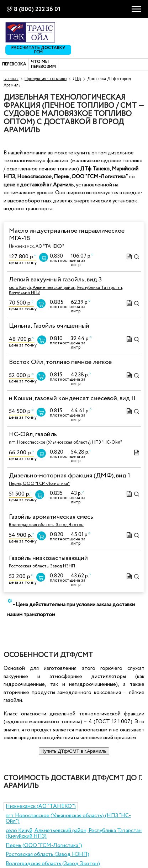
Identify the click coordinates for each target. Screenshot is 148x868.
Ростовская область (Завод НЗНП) (47, 854)
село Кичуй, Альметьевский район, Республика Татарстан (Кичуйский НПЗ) (74, 834)
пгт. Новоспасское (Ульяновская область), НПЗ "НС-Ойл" (65, 442)
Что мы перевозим (43, 65)
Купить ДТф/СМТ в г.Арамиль (74, 751)
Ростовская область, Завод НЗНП (42, 566)
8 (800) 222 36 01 (37, 9)
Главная (11, 79)
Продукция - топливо (46, 79)
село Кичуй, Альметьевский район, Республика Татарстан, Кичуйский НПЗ (66, 290)
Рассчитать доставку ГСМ (38, 50)
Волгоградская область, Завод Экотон (46, 525)
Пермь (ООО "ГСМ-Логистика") (44, 846)
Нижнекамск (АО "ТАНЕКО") (41, 806)
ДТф (77, 79)
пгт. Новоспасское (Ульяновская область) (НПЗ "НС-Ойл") (68, 819)
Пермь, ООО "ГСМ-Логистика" (39, 484)
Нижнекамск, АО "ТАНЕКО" (36, 246)
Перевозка (14, 64)
